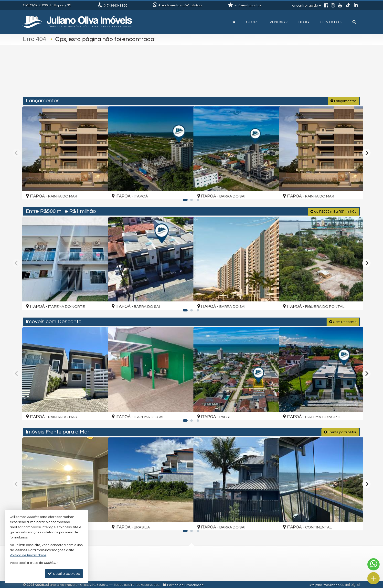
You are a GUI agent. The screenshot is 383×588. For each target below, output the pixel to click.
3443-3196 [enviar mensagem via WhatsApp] (116, 6)
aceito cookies (64, 573)
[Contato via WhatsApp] (373, 564)
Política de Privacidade (185, 584)
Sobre (253, 22)
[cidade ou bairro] (246, 76)
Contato (331, 22)
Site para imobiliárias (324, 584)
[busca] (354, 22)
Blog (304, 22)
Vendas (279, 22)
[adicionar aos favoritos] (98, 191)
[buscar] (291, 76)
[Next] (366, 152)
